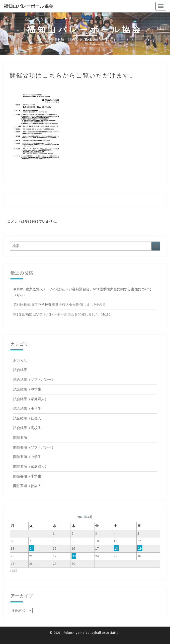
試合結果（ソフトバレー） (34, 380)
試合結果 (20, 370)
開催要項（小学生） (29, 476)
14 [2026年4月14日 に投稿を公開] (32, 548)
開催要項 (20, 438)
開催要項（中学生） (29, 457)
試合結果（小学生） (29, 408)
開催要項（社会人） (29, 486)
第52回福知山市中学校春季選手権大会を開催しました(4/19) (59, 305)
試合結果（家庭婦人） (31, 399)
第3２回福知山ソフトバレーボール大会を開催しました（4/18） (63, 314)
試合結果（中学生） (29, 389)
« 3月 (13, 571)
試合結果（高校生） (29, 428)
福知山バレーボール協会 (28, 6)
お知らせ (20, 360)
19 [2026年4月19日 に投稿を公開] (140, 548)
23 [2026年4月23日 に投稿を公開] (74, 556)
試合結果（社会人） (29, 418)
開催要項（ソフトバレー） (34, 447)
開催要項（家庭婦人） (31, 466)
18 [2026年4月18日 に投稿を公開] (116, 548)
